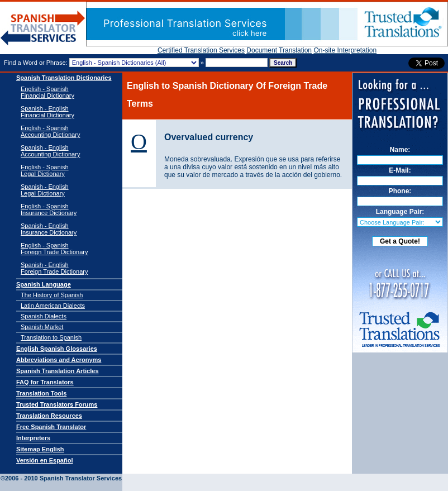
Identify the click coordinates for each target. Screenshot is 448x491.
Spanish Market (42, 327)
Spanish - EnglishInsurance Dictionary (49, 229)
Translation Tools (41, 393)
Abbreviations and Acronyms (59, 360)
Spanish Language (44, 284)
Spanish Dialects (44, 316)
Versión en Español (44, 460)
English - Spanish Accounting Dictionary (50, 131)
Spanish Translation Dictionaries (64, 78)
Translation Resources (49, 416)
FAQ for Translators (45, 382)
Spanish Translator (43, 28)
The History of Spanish (52, 295)
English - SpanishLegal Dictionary (45, 170)
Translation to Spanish (51, 337)
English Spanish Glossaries (57, 349)
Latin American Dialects (53, 306)
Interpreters (33, 438)
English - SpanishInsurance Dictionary (49, 209)
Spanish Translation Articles (58, 371)
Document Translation (279, 50)
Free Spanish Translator (51, 427)
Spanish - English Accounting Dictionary (50, 151)
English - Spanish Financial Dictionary (47, 92)
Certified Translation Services (201, 50)
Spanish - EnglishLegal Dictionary (45, 190)
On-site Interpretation (345, 50)
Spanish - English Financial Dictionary (47, 112)
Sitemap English (40, 449)
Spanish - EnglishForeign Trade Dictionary (54, 268)
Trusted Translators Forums (57, 404)
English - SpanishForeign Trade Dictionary (54, 249)
